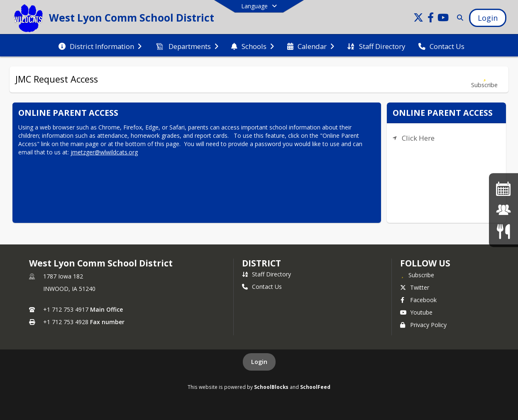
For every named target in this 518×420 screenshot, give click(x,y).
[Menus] (503, 231)
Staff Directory (266, 274)
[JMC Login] (503, 210)
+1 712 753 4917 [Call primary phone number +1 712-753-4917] (66, 309)
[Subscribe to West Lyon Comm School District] (417, 275)
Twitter (415, 287)
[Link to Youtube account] (443, 19)
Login (259, 362)
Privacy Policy (423, 325)
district (261, 263)
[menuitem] (100, 46)
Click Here (418, 138)
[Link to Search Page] (458, 18)
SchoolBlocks (271, 387)
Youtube (416, 312)
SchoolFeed (315, 387)
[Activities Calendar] (503, 189)
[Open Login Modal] (488, 18)
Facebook (418, 300)
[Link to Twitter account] (418, 19)
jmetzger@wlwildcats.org (104, 152)
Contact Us (262, 287)
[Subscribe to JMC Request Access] (484, 79)
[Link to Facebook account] (431, 19)
